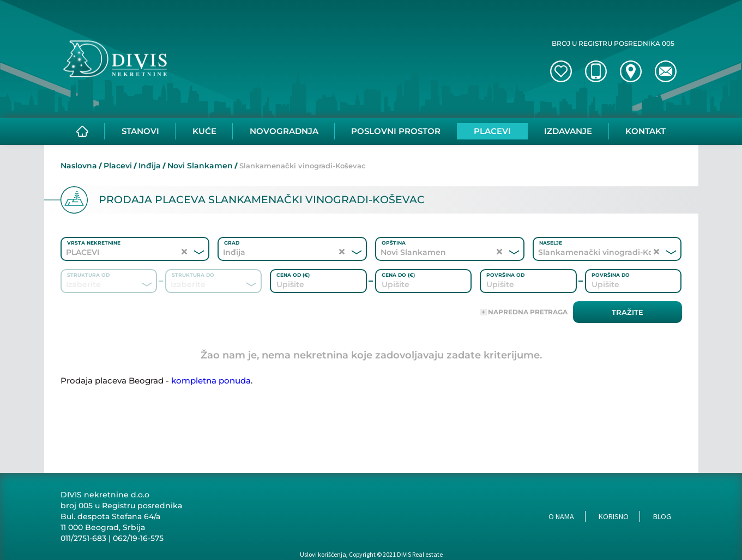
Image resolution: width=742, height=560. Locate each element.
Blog (662, 516)
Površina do (611, 275)
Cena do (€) (398, 275)
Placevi (118, 166)
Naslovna (79, 166)
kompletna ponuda (211, 381)
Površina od (505, 275)
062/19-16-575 (138, 538)
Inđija (150, 166)
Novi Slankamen (200, 166)
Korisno (614, 516)
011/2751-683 (83, 538)
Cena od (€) (293, 275)
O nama (561, 516)
